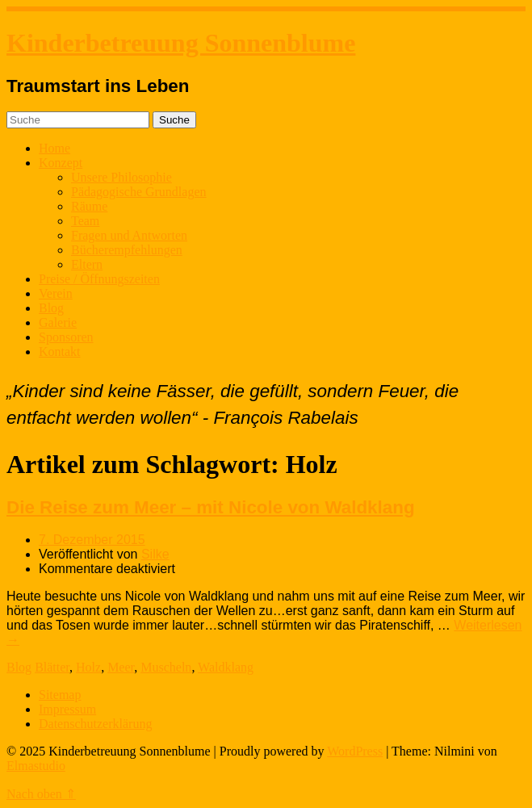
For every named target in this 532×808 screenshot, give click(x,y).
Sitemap (60, 695)
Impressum (67, 709)
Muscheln (166, 667)
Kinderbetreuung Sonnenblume (181, 43)
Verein (56, 293)
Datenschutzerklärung (95, 724)
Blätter (52, 667)
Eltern (87, 264)
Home (54, 148)
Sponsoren (66, 337)
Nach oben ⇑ (41, 794)
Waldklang (226, 667)
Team (85, 221)
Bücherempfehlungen (127, 250)
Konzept (61, 163)
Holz (88, 667)
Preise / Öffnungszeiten (99, 279)
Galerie (58, 322)
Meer (121, 667)
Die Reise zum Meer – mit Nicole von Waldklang (211, 507)
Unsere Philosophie (121, 177)
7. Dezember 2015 (92, 540)
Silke (155, 554)
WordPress (355, 751)
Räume (89, 206)
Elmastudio (36, 766)
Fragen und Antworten (129, 235)
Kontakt (60, 352)
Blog (51, 308)
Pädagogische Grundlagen (139, 192)
